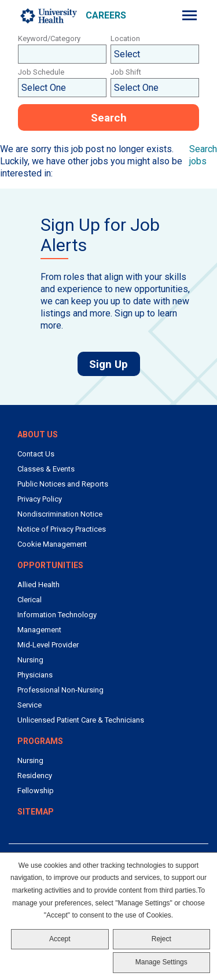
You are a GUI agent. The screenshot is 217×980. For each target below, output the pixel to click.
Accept (60, 939)
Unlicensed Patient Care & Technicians (81, 720)
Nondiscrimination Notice (60, 514)
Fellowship (36, 791)
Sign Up (115, 364)
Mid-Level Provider (48, 645)
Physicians (35, 675)
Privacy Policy (40, 499)
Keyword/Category (49, 38)
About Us (38, 434)
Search (109, 118)
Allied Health (38, 585)
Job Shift (126, 72)
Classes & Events (46, 469)
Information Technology (57, 615)
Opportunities (50, 565)
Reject (161, 939)
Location (125, 38)
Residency (35, 775)
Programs (40, 741)
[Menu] (190, 15)
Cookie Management (52, 544)
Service (30, 705)
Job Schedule (41, 72)
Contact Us (36, 454)
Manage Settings (161, 962)
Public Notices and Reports (63, 484)
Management (39, 630)
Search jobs (203, 155)
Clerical (30, 600)
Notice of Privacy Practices (62, 529)
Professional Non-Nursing (60, 690)
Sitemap (36, 812)
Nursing (30, 660)
